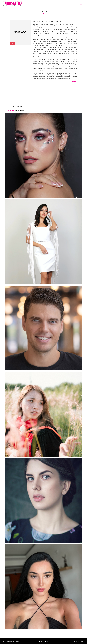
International (20, 111)
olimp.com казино (39, 70)
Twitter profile (57, 45)
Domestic (11, 111)
